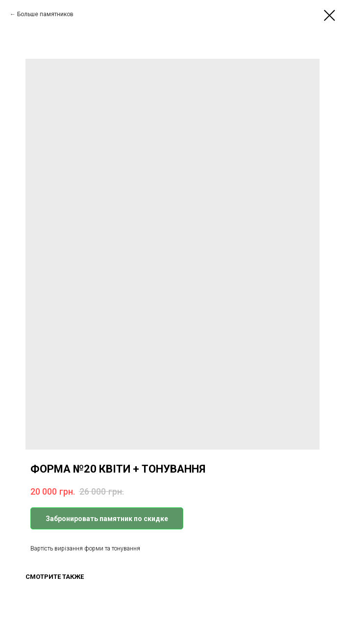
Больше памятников (45, 14)
